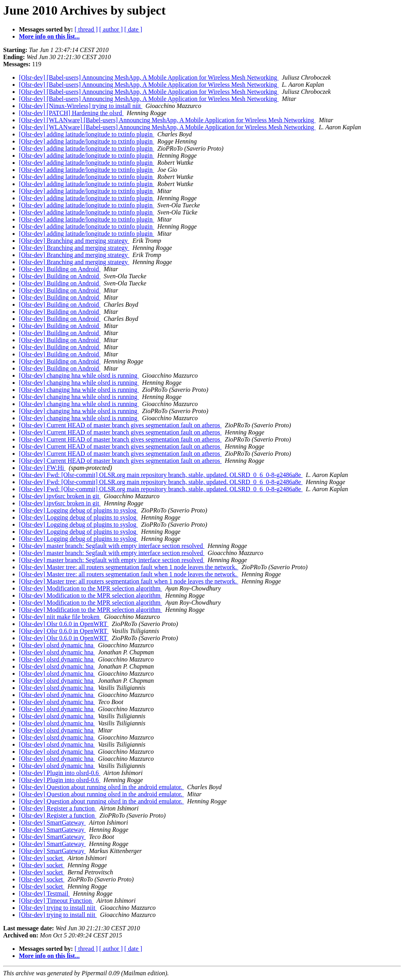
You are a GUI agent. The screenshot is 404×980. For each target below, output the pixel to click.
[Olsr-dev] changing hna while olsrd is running (79, 375)
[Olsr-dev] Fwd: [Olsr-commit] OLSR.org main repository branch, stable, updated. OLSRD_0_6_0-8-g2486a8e (161, 475)
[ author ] (111, 29)
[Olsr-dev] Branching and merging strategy (74, 241)
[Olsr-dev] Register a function (58, 808)
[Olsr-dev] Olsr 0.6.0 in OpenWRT (64, 624)
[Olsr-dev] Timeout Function (56, 901)
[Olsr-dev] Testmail (44, 893)
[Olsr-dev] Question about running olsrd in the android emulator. (101, 787)
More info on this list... (49, 36)
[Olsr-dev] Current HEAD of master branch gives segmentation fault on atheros (120, 425)
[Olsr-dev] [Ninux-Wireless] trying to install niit (81, 106)
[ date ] (133, 29)
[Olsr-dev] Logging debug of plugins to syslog (78, 510)
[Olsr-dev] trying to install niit (58, 908)
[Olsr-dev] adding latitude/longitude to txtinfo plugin (87, 134)
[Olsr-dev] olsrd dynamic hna (57, 645)
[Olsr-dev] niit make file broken (60, 617)
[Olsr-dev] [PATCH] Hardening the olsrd (71, 113)
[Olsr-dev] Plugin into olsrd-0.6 (60, 773)
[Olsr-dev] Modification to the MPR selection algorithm (91, 588)
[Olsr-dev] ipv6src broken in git (60, 496)
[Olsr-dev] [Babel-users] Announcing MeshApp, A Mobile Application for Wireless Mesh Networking (149, 77)
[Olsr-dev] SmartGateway (52, 823)
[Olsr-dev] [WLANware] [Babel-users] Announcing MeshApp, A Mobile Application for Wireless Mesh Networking (167, 120)
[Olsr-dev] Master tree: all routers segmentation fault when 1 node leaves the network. (129, 567)
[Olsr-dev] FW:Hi (42, 468)
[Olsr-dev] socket (42, 858)
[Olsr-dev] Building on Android (60, 269)
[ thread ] (86, 29)
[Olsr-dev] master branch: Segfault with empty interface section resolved (112, 546)
